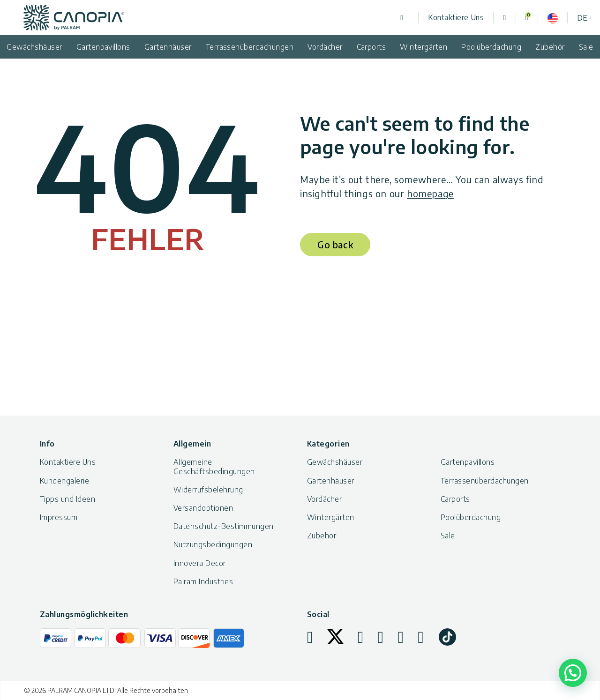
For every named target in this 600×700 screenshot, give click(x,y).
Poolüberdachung (491, 47)
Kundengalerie (64, 481)
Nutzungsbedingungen (213, 544)
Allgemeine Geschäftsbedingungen (214, 466)
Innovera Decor (200, 563)
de (582, 18)
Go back (335, 244)
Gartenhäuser (168, 47)
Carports (371, 47)
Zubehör (550, 47)
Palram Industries (203, 581)
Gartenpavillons (103, 47)
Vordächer (325, 47)
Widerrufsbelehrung (208, 490)
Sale (448, 536)
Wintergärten (424, 47)
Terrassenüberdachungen (250, 47)
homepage (430, 193)
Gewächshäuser (335, 462)
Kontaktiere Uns (456, 17)
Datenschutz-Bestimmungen (224, 526)
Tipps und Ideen (67, 499)
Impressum (59, 517)
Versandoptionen (203, 508)
